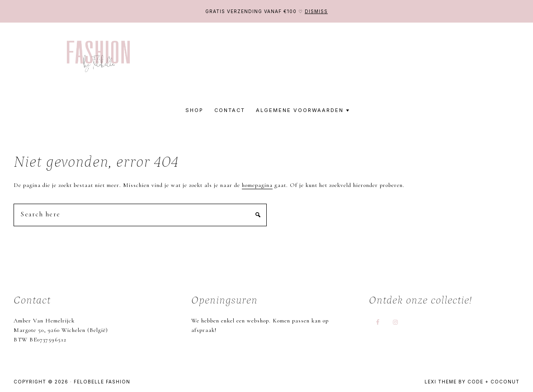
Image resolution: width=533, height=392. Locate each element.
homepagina (257, 185)
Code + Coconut (493, 382)
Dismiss (316, 11)
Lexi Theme (441, 382)
